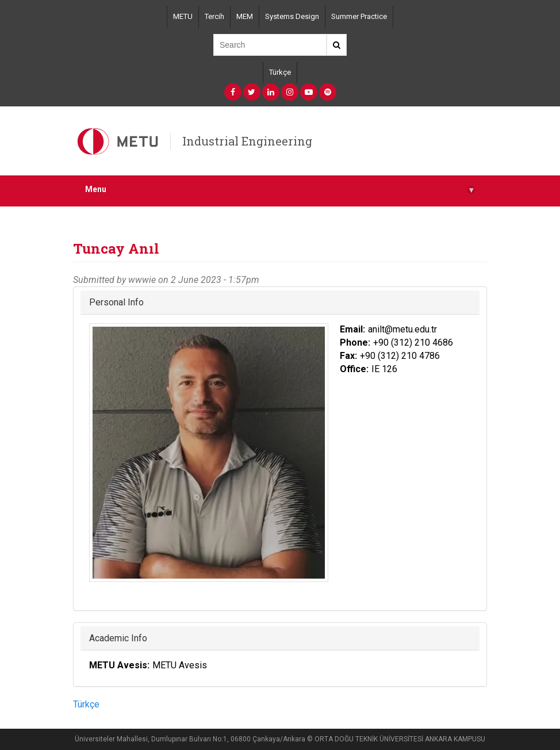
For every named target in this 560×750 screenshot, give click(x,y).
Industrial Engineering (247, 141)
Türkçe (280, 72)
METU (183, 16)
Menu (280, 190)
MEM (245, 16)
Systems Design (292, 16)
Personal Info (116, 302)
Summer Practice (359, 16)
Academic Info (118, 638)
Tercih (214, 16)
